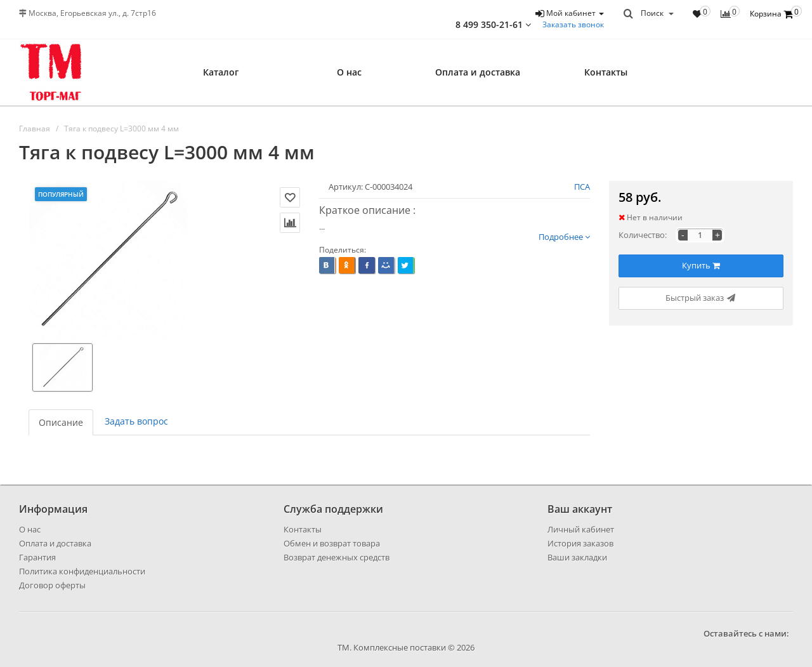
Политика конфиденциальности (82, 571)
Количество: (643, 235)
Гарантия (37, 557)
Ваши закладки (577, 557)
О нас (349, 72)
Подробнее (564, 237)
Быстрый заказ (701, 298)
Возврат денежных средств (337, 557)
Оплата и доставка (478, 72)
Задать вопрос (136, 421)
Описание (61, 422)
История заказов (580, 543)
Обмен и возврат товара (332, 543)
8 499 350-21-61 (493, 24)
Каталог (221, 72)
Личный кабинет (581, 529)
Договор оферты (52, 585)
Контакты (606, 72)
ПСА (582, 187)
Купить (701, 265)
